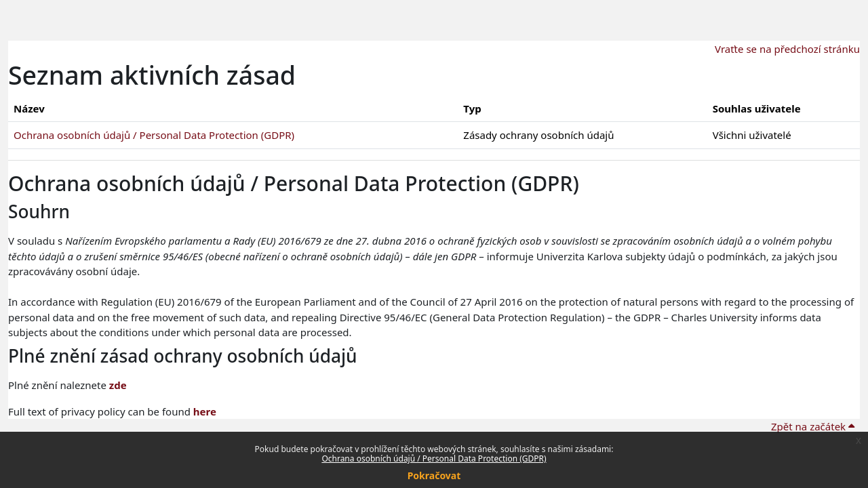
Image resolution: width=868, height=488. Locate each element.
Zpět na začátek (813, 426)
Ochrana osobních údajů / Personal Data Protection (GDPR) (434, 459)
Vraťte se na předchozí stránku (787, 49)
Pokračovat (434, 475)
